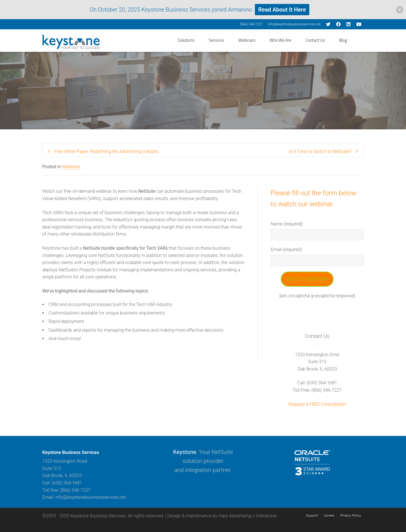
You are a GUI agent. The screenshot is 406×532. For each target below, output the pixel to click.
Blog (343, 40)
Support (312, 515)
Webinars (247, 40)
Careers (329, 515)
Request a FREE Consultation (317, 404)
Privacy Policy (351, 515)
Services (216, 40)
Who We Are (281, 40)
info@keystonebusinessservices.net (294, 24)
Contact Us (315, 40)
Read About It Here (282, 10)
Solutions (186, 40)
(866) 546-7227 (251, 24)
